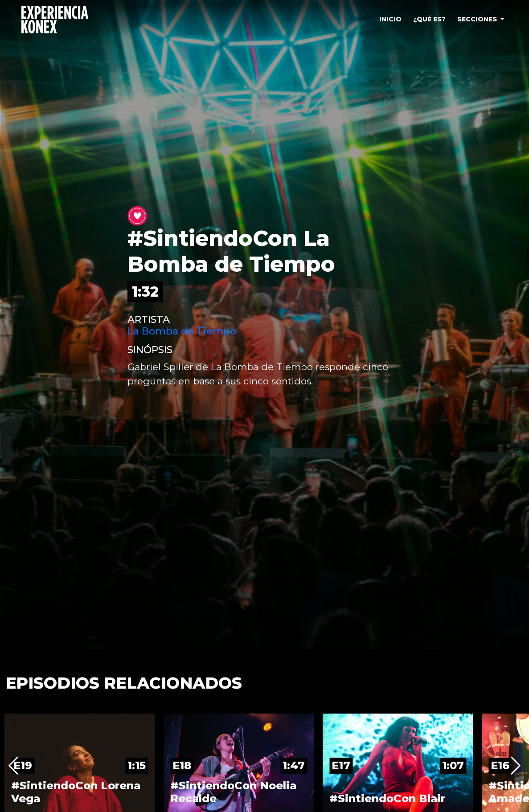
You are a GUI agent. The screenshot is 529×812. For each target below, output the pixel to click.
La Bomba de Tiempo (182, 331)
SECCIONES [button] (478, 19)
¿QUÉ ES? (429, 19)
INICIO (390, 19)
